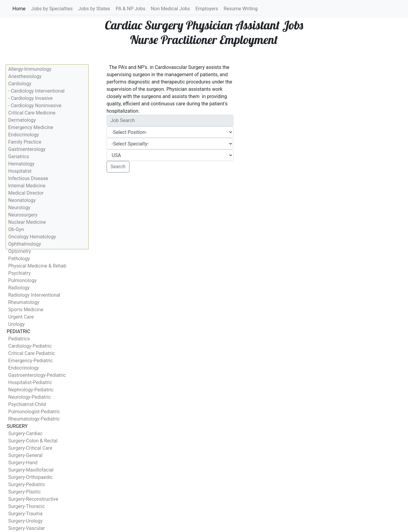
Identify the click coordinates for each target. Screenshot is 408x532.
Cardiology (20, 84)
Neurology (19, 208)
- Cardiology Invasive (30, 98)
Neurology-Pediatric (29, 397)
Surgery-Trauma (25, 514)
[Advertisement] (170, 222)
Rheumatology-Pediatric (34, 419)
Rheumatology (24, 302)
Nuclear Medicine (27, 222)
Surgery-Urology (25, 521)
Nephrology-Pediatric (31, 390)
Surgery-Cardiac (25, 433)
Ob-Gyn (16, 229)
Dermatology (22, 120)
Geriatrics (19, 157)
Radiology (19, 288)
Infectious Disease (28, 178)
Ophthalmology (25, 244)
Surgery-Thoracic (27, 506)
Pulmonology (22, 280)
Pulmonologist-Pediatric (34, 412)
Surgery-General (25, 455)
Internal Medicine (27, 186)
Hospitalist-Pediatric (30, 382)
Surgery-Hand (23, 463)
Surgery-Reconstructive (33, 499)
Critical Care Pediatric (32, 353)
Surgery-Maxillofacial (31, 470)
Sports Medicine (26, 310)
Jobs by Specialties (52, 9)
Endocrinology (24, 135)
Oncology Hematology (32, 237)
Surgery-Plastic (24, 492)
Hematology (21, 164)
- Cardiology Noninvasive (35, 106)
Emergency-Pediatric (31, 361)
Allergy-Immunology (30, 69)
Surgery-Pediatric (27, 484)
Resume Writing (241, 9)
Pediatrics (19, 339)
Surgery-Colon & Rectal (33, 441)
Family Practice (25, 142)
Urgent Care (21, 317)
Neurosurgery (23, 215)
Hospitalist (20, 171)
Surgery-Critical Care (30, 448)
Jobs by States (94, 9)
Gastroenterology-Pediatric (37, 375)
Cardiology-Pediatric (30, 346)
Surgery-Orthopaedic (30, 477)
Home (19, 8)
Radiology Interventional (34, 295)
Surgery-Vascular (27, 528)
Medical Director (26, 193)
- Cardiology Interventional (36, 91)
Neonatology (22, 200)
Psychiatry (19, 273)
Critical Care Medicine (32, 113)
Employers (207, 9)
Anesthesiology (25, 76)
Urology (16, 324)
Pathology (19, 259)
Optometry (20, 251)
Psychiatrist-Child (27, 404)
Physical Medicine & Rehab (37, 266)
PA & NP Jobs (130, 9)
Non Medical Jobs (170, 9)
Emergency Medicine (31, 127)
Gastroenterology (27, 149)
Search (118, 167)
